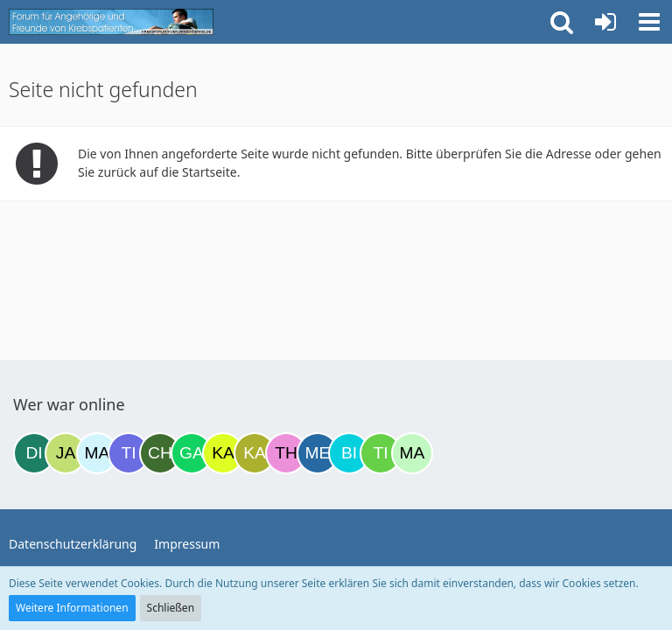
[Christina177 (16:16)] (160, 453)
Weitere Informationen (72, 608)
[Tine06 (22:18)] (381, 453)
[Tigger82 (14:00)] (129, 453)
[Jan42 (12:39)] (66, 453)
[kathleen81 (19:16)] (255, 453)
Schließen (171, 608)
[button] (649, 22)
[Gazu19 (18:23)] (192, 453)
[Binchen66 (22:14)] (349, 453)
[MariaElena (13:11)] (97, 453)
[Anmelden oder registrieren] (605, 22)
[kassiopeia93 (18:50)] (223, 453)
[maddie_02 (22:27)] (412, 453)
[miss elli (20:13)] (318, 453)
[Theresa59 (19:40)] (286, 453)
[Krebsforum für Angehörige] (111, 22)
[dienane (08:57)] (34, 453)
